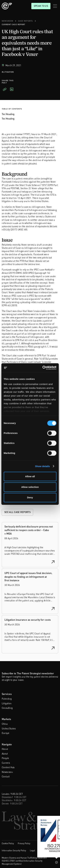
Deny (30, 497)
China (5, 724)
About (5, 754)
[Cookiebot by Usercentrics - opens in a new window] (43, 368)
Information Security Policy (14, 850)
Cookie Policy (8, 843)
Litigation (7, 703)
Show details (42, 466)
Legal (32, 850)
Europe (5, 733)
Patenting (7, 699)
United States (9, 728)
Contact (6, 776)
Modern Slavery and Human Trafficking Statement (24, 858)
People (5, 758)
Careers (6, 763)
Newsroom (7, 772)
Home (5, 749)
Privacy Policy (24, 843)
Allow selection (30, 487)
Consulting (7, 708)
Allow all (30, 476)
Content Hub (8, 767)
